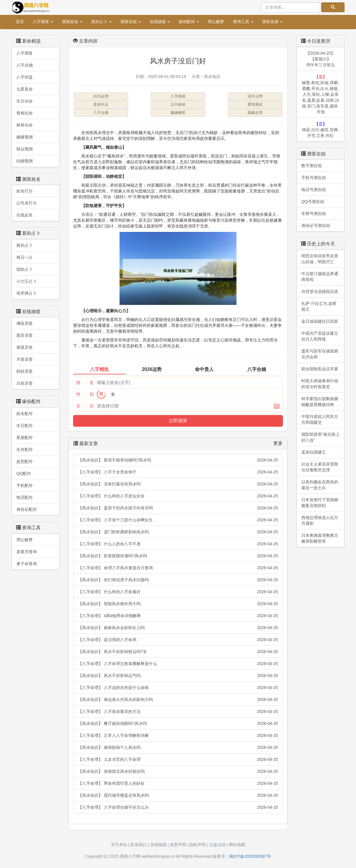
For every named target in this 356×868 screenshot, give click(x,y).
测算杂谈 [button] (272, 22)
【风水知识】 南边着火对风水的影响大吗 (178, 699)
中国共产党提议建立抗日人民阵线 (320, 336)
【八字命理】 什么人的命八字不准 (178, 544)
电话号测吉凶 (314, 190)
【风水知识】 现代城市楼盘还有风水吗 (178, 795)
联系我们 (139, 845)
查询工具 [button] (243, 22)
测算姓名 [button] (72, 22)
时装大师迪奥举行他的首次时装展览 (320, 384)
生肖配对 (25, 449)
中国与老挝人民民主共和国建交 (320, 419)
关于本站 (119, 845)
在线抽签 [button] (160, 22)
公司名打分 (27, 203)
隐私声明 (198, 845)
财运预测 (25, 149)
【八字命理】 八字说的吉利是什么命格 (178, 688)
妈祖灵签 (25, 371)
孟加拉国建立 (314, 452)
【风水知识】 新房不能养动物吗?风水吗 (178, 460)
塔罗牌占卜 (27, 293)
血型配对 (25, 461)
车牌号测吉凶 (314, 213)
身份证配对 (27, 509)
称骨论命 (25, 125)
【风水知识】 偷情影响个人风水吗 (178, 747)
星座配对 (25, 438)
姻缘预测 (25, 137)
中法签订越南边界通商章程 (320, 277)
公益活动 (217, 845)
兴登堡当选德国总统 (320, 291)
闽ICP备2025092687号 (250, 856)
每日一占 (25, 257)
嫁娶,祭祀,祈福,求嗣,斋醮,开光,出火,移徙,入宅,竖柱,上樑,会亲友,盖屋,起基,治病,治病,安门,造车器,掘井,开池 (321, 94)
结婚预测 (25, 161)
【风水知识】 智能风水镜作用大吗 (178, 604)
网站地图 (237, 845)
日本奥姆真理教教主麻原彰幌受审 (320, 538)
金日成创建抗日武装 (320, 321)
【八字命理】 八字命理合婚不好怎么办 (178, 807)
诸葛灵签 (25, 347)
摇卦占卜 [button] (101, 22)
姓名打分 (25, 191)
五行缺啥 (178, 104)
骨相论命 (25, 113)
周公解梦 (216, 22)
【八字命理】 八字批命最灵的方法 (178, 711)
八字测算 (25, 53)
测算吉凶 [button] (131, 22)
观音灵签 (25, 335)
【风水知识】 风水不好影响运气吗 (178, 676)
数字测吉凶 (312, 166)
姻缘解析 (178, 113)
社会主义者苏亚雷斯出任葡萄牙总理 (320, 467)
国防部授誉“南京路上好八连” (320, 437)
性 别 (85, 394)
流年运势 (255, 96)
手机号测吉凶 (314, 178)
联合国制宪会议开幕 (320, 369)
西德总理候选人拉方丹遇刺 (320, 520)
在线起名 (25, 215)
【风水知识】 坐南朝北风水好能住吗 (178, 771)
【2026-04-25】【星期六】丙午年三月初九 (321, 59)
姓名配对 (25, 414)
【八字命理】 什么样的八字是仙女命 (178, 496)
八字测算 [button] (43, 22)
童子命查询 (27, 564)
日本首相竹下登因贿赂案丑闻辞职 (320, 503)
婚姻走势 (255, 113)
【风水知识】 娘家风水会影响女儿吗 (178, 628)
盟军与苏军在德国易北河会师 (320, 354)
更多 (278, 443)
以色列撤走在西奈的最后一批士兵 (320, 485)
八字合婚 (25, 65)
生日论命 (25, 101)
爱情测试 (255, 104)
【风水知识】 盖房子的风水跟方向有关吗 (178, 508)
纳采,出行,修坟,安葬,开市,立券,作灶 (321, 130)
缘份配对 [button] (189, 22)
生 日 (85, 406)
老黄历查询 (27, 552)
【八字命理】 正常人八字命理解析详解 (178, 735)
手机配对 (25, 485)
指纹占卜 (25, 269)
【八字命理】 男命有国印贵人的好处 (178, 783)
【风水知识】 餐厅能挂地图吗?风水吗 (178, 723)
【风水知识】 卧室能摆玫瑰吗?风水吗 (178, 556)
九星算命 (25, 89)
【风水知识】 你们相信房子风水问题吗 (178, 580)
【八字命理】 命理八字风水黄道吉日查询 (178, 568)
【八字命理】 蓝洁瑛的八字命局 (178, 640)
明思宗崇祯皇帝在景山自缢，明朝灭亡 (320, 259)
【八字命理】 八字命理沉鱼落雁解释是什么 (178, 664)
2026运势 (101, 96)
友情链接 (158, 845)
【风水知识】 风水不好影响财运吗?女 (178, 652)
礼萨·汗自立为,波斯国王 (319, 306)
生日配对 (25, 426)
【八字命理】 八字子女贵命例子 (178, 472)
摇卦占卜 (25, 245)
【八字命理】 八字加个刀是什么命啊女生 (178, 520)
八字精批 (178, 96)
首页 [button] (20, 22)
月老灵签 (25, 359)
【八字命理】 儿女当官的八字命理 (178, 759)
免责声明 (178, 845)
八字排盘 (25, 77)
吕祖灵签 (25, 383)
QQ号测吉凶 (313, 202)
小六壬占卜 (27, 281)
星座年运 (101, 104)
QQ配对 (24, 473)
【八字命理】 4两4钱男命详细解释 (178, 616)
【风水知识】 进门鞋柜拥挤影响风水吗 (178, 532)
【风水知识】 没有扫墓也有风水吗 (178, 484)
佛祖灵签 (25, 323)
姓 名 (85, 382)
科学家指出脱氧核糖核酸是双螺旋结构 (320, 402)
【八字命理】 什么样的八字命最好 (178, 592)
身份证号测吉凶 (316, 225)
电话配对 (25, 497)
